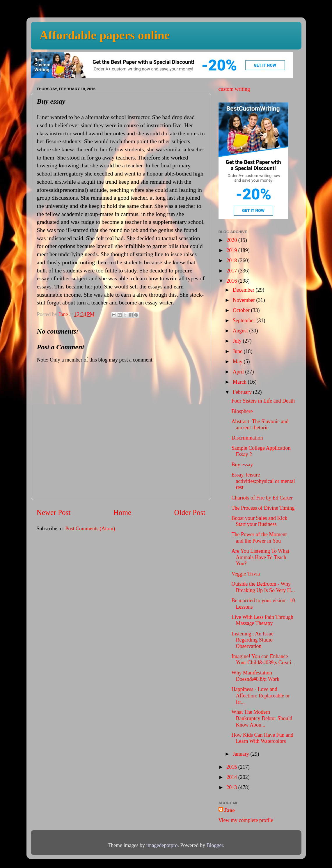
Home (122, 512)
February (243, 392)
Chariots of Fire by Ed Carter (262, 498)
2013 (232, 787)
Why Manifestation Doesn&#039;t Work (255, 676)
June (238, 351)
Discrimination (247, 438)
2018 (232, 261)
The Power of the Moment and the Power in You (259, 538)
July (238, 341)
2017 (232, 271)
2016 (232, 281)
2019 (232, 250)
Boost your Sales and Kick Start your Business (259, 521)
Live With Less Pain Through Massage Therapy (262, 620)
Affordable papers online (105, 35)
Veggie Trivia (246, 574)
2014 (232, 777)
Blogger (215, 845)
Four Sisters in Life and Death (263, 401)
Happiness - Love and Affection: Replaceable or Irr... (261, 696)
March (240, 382)
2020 (232, 240)
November (244, 300)
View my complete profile (246, 820)
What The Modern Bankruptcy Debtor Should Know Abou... (262, 718)
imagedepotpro (162, 845)
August (241, 331)
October (242, 310)
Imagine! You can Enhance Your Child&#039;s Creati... (263, 660)
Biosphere (242, 411)
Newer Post (54, 512)
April (239, 372)
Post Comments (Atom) (90, 529)
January (242, 754)
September (245, 320)
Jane (230, 810)
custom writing (234, 89)
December (244, 290)
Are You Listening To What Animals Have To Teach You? (260, 557)
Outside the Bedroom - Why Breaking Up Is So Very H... (263, 587)
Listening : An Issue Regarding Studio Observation (252, 640)
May (238, 362)
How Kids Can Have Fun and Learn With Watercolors (262, 738)
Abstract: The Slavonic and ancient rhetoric (260, 425)
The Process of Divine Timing (263, 508)
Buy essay (242, 465)
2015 (232, 767)
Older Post (190, 512)
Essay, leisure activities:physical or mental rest (263, 481)
